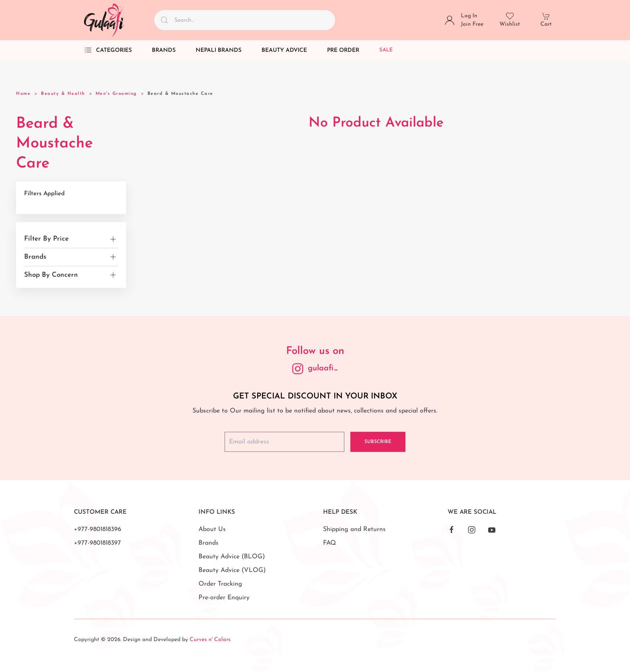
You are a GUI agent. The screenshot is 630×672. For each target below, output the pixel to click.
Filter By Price (46, 239)
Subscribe (378, 442)
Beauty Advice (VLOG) (232, 570)
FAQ (329, 543)
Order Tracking (220, 584)
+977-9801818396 (98, 529)
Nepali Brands (219, 50)
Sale (386, 50)
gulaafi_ (323, 368)
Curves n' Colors (210, 640)
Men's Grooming (116, 94)
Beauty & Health (63, 94)
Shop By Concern (51, 275)
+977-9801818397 (97, 543)
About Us (212, 529)
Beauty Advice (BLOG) (232, 557)
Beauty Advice (284, 50)
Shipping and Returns (354, 529)
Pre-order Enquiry (224, 598)
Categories (108, 50)
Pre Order (343, 50)
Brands (164, 50)
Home (23, 94)
